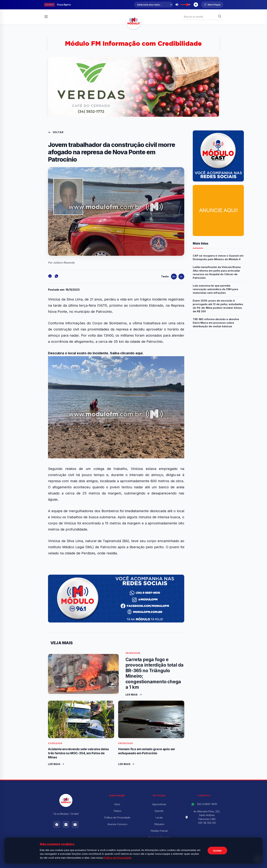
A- (181, 277)
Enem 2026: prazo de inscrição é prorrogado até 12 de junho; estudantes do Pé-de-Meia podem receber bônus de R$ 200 (218, 306)
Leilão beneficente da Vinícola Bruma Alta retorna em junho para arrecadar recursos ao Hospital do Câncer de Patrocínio (217, 272)
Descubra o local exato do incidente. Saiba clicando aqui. (96, 353)
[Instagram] (66, 825)
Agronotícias (159, 804)
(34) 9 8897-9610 (207, 804)
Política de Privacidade (117, 818)
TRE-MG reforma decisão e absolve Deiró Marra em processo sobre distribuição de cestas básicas (216, 323)
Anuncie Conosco (117, 824)
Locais (159, 818)
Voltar (56, 132)
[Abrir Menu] (46, 17)
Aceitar (217, 851)
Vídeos (117, 811)
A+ (174, 277)
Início (117, 804)
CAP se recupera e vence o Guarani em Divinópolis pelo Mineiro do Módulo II (218, 257)
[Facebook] (57, 825)
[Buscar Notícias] (201, 17)
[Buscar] (220, 17)
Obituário (159, 824)
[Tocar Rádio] (196, 5)
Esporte (159, 811)
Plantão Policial (159, 831)
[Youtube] (75, 825)
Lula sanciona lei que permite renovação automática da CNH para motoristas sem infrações (215, 289)
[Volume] (185, 5)
